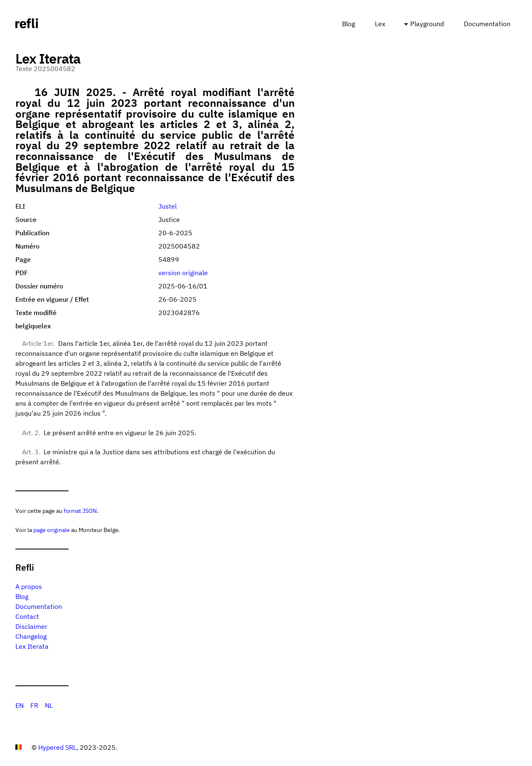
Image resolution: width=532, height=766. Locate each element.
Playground (427, 24)
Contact (27, 616)
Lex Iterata (32, 646)
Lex (380, 24)
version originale (183, 273)
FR (34, 705)
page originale (52, 530)
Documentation (487, 24)
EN (20, 705)
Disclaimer (31, 626)
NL (49, 705)
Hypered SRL (57, 747)
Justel (167, 206)
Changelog (31, 636)
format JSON (80, 511)
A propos (29, 586)
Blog (349, 24)
